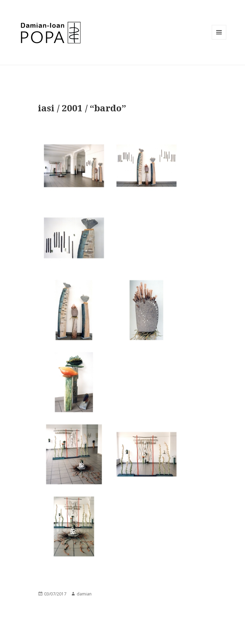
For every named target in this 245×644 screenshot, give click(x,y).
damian (84, 594)
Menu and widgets (219, 39)
